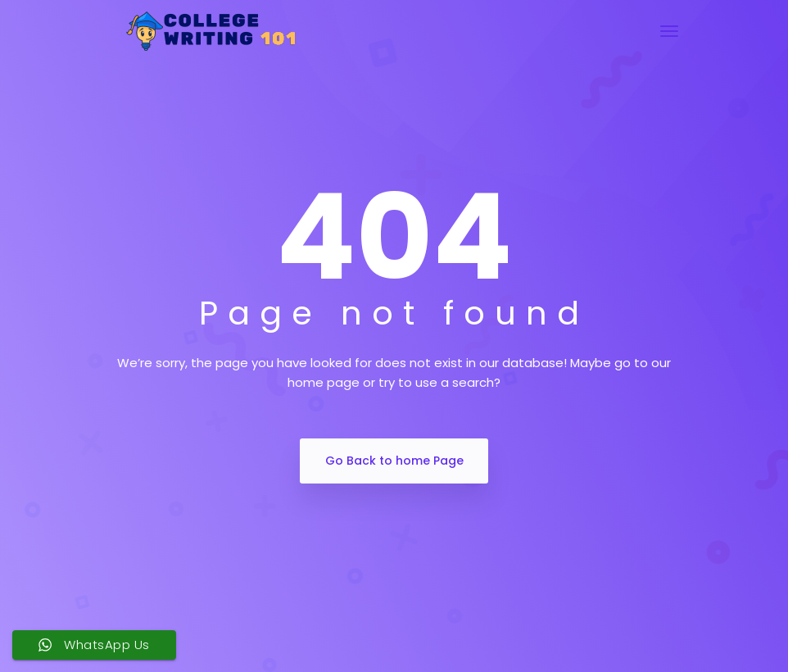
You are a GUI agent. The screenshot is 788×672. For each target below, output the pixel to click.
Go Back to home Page (394, 461)
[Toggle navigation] (669, 31)
